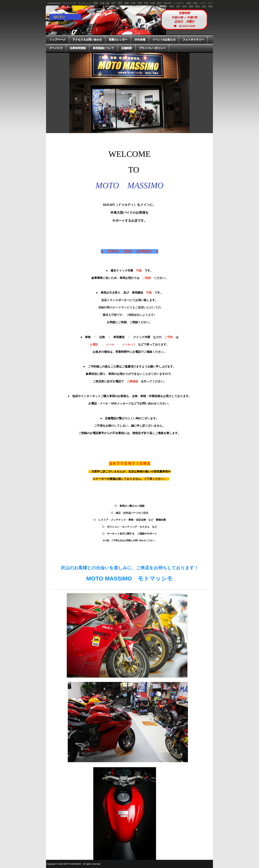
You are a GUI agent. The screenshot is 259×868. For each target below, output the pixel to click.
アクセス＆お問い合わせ (87, 40)
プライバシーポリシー (152, 48)
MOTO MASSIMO (60, 17)
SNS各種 (140, 40)
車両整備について (103, 48)
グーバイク (56, 48)
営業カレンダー (118, 40)
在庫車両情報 (78, 48)
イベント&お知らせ (164, 40)
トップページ (57, 40)
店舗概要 (126, 48)
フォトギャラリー (193, 40)
